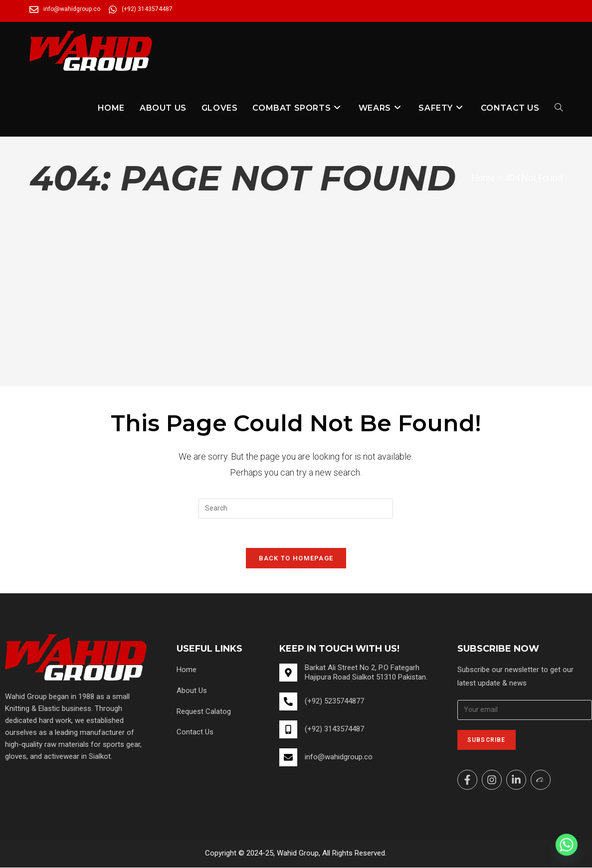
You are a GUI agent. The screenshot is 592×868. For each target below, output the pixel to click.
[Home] (483, 178)
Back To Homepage (296, 559)
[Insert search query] (296, 509)
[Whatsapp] (567, 845)
